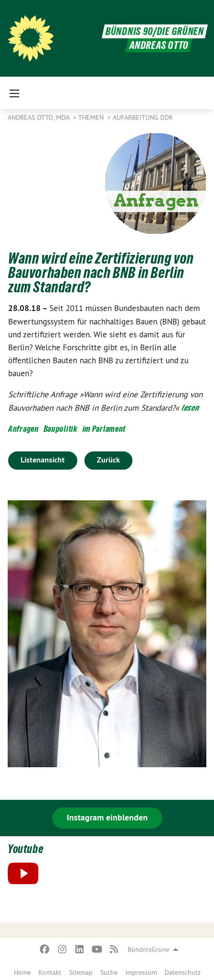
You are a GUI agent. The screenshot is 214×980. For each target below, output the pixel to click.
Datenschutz (183, 972)
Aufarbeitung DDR (143, 117)
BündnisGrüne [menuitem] (149, 949)
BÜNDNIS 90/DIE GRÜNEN (155, 31)
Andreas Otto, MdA (39, 117)
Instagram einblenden (107, 817)
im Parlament (104, 429)
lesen (190, 408)
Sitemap (81, 972)
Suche (109, 972)
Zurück (108, 460)
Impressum (141, 972)
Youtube (25, 849)
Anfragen (24, 429)
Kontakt (50, 972)
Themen (92, 117)
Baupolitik (61, 429)
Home (22, 972)
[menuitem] (22, 970)
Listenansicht (43, 460)
